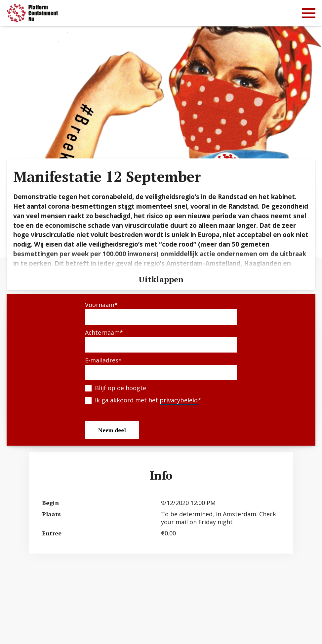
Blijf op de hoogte (121, 388)
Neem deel (112, 430)
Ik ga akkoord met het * (148, 400)
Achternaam (104, 332)
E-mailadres (103, 360)
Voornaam (101, 305)
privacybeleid (179, 400)
